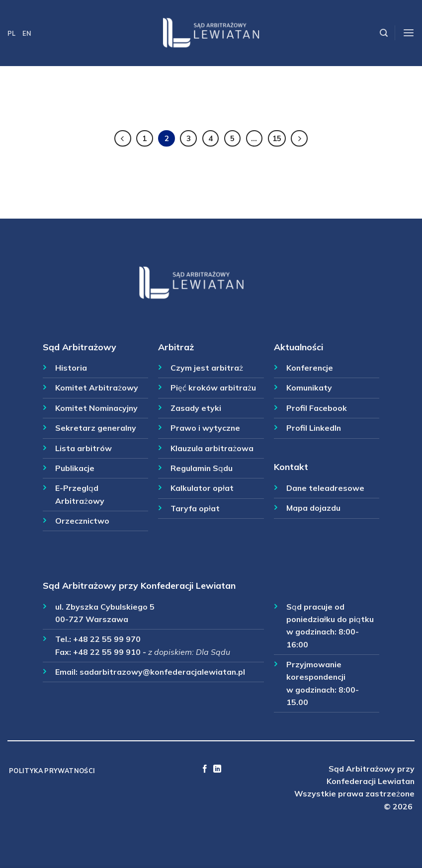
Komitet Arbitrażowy (97, 388)
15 (277, 138)
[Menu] (409, 33)
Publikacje (75, 468)
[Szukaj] (384, 33)
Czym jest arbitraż (207, 368)
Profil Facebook (317, 408)
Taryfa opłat (195, 508)
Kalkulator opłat (202, 488)
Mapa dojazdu (313, 508)
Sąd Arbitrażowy (80, 347)
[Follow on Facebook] (205, 769)
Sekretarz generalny (96, 428)
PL (11, 33)
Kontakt (291, 467)
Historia (71, 368)
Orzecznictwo (82, 521)
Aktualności (298, 347)
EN (27, 33)
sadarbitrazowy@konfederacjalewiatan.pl (162, 672)
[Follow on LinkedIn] (217, 769)
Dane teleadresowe (325, 488)
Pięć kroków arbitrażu (213, 388)
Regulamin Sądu (202, 468)
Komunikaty (309, 388)
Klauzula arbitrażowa (212, 448)
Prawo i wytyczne (205, 428)
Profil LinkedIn (314, 428)
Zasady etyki (196, 408)
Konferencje (310, 368)
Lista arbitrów (84, 448)
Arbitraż (176, 347)
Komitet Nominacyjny (96, 408)
